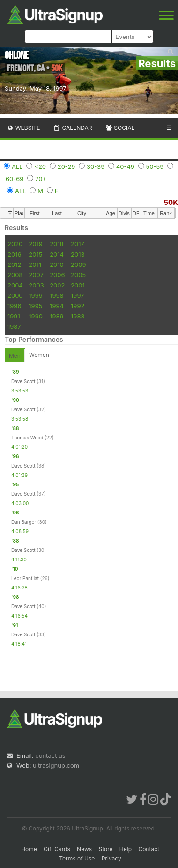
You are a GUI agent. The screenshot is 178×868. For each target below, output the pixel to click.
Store (105, 849)
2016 (14, 254)
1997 (78, 295)
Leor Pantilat (25, 578)
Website (23, 128)
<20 (40, 166)
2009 (78, 264)
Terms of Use (77, 858)
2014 (57, 254)
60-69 (15, 179)
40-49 (125, 166)
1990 (36, 316)
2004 (15, 285)
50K (171, 202)
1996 (14, 306)
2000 (15, 295)
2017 (78, 244)
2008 (15, 275)
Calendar (73, 128)
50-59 (155, 166)
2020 (15, 244)
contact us (50, 755)
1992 (78, 306)
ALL (17, 166)
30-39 (96, 166)
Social (120, 128)
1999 (35, 295)
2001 (78, 285)
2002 (57, 285)
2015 (35, 254)
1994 (57, 306)
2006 (57, 275)
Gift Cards (57, 849)
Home (29, 849)
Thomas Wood (27, 438)
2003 (36, 285)
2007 (36, 275)
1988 (78, 316)
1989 (56, 316)
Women (39, 355)
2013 (78, 254)
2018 (56, 244)
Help (126, 849)
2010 (57, 264)
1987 (14, 326)
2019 (35, 244)
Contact (149, 849)
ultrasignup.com (56, 765)
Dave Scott (23, 381)
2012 (14, 264)
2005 (78, 275)
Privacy (111, 858)
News (84, 849)
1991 (14, 316)
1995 (35, 306)
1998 (56, 295)
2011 (35, 264)
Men (15, 356)
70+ (41, 179)
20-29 (67, 166)
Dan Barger (24, 522)
